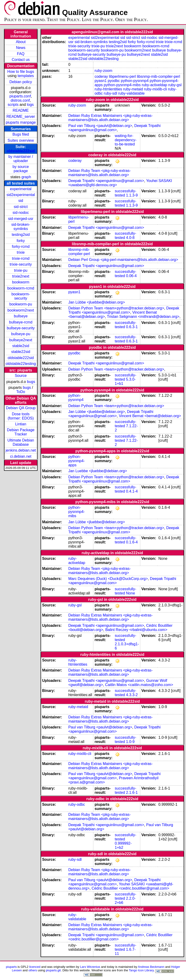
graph (26, 177)
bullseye (21, 316)
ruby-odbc (77, 804)
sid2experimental (21, 195)
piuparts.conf (20, 96)
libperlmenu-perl (123, 76)
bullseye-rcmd (21, 322)
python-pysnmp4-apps (76, 461)
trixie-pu (21, 270)
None (130, 593)
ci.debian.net (21, 456)
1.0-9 (130, 742)
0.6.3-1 (132, 327)
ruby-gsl (175, 85)
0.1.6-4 (132, 542)
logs (30, 105)
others (33, 970)
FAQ (21, 54)
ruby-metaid (133, 89)
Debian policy (21, 82)
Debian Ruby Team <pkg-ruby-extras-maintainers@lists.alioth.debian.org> (99, 173)
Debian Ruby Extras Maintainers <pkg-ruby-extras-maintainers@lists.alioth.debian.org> (110, 118)
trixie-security (21, 264)
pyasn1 (101, 81)
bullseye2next (21, 340)
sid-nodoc (21, 213)
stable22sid (21, 352)
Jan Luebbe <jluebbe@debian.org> (98, 471)
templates (26, 76)
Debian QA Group (21, 408)
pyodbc (114, 81)
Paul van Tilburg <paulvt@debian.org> (100, 126)
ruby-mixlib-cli (156, 89)
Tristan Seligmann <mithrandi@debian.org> (143, 317)
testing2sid (21, 235)
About (21, 42)
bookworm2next (21, 310)
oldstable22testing (21, 364)
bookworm (21, 282)
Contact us (21, 60)
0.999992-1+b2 (123, 845)
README (21, 110)
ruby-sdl (110, 93)
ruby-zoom (103, 71)
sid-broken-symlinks (21, 227)
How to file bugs (21, 72)
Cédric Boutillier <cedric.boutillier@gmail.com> (130, 888)
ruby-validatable (131, 93)
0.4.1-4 (132, 491)
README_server (21, 117)
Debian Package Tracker (21, 432)
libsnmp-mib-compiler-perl (159, 76)
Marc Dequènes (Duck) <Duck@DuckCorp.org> (108, 579)
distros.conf (20, 100)
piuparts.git (53, 970)
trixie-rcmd (21, 258)
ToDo (21, 392)
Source (21, 376)
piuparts (11, 967)
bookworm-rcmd (21, 288)
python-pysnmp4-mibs (122, 85)
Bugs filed (21, 134)
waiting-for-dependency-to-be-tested (126, 140)
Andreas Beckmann (151, 967)
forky (21, 241)
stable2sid (21, 346)
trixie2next (21, 276)
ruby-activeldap (154, 85)
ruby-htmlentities (108, 89)
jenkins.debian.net (21, 450)
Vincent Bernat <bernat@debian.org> (150, 416)
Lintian (21, 424)
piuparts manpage (21, 122)
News (21, 48)
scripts (13, 105)
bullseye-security (21, 328)
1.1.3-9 (132, 195)
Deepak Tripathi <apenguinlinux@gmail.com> (114, 128)
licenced (35, 967)
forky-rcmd (21, 247)
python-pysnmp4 (135, 81)
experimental (21, 189)
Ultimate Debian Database (21, 442)
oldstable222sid (21, 151)
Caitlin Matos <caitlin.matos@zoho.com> (139, 685)
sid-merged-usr (21, 219)
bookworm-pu (21, 304)
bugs (31, 382)
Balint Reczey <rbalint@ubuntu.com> (136, 630)
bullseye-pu (21, 334)
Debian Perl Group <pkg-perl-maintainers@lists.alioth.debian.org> (123, 260)
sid (21, 201)
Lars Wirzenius (90, 967)
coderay (101, 76)
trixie (21, 252)
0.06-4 (131, 276)
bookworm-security (21, 296)
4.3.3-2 (132, 695)
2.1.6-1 (132, 793)
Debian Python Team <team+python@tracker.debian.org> (116, 308)
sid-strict (21, 207)
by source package (21, 169)
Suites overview (21, 140)
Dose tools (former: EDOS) (21, 416)
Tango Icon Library (141, 970)
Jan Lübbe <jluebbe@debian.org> (97, 302)
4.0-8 (130, 238)
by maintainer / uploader (21, 159)
